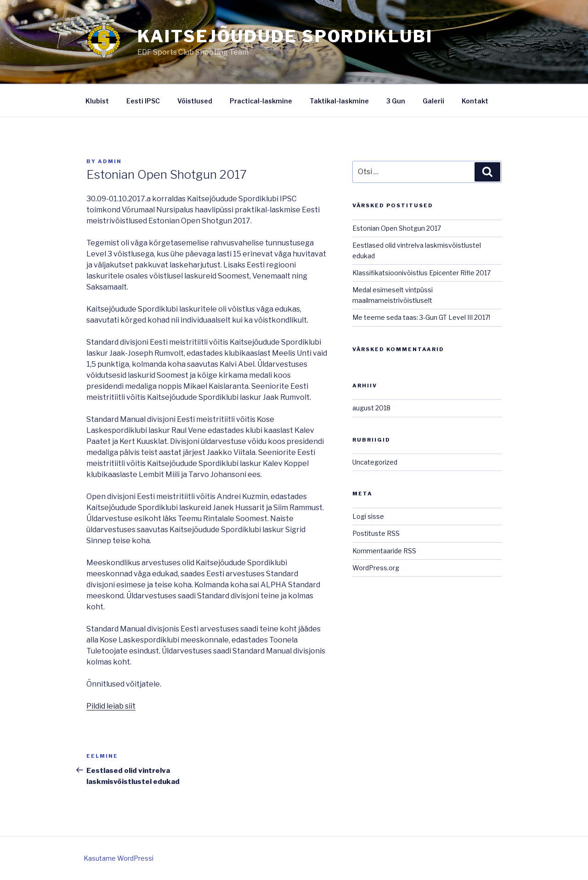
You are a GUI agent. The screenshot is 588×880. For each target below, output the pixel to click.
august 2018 (371, 408)
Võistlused (195, 101)
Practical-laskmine (261, 101)
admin (110, 161)
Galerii (433, 101)
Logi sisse (368, 516)
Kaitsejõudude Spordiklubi (285, 36)
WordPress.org (376, 568)
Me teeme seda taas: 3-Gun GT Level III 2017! (421, 317)
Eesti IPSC (143, 101)
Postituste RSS (376, 533)
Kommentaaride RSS (384, 551)
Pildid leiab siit (111, 706)
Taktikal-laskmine (339, 101)
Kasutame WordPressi (119, 858)
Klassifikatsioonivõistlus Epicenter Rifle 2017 (421, 273)
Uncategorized (375, 462)
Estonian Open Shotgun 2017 (397, 228)
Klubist (97, 101)
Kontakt (475, 101)
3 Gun (396, 101)
